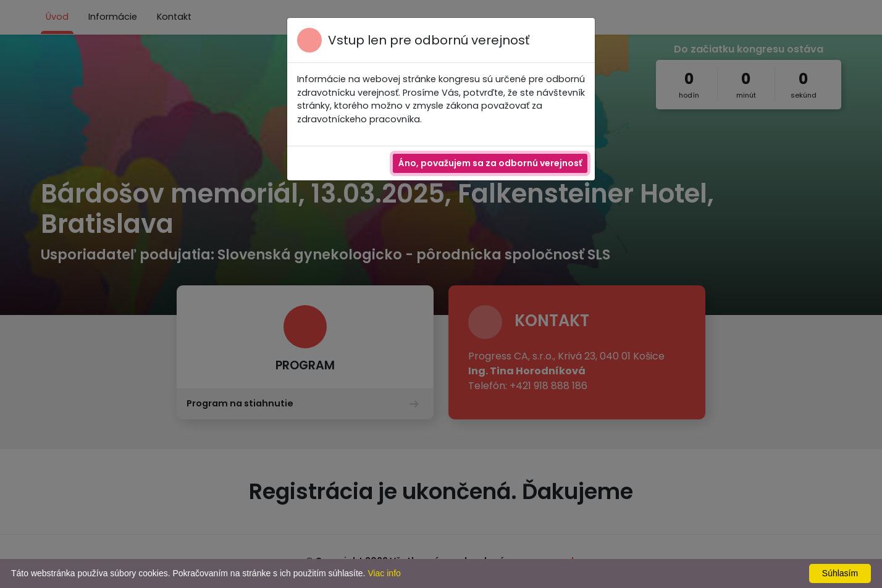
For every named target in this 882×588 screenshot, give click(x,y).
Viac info (384, 573)
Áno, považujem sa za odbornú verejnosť (490, 163)
